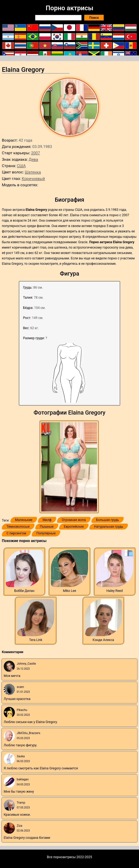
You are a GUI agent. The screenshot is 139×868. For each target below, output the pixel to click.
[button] (70, 467)
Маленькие (24, 520)
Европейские (74, 527)
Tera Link (36, 640)
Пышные (47, 527)
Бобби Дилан (24, 591)
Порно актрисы (69, 8)
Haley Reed (115, 591)
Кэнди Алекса (103, 640)
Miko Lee (69, 591)
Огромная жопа (74, 520)
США (21, 166)
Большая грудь (108, 520)
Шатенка (33, 172)
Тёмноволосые (18, 527)
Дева (33, 159)
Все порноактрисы (61, 857)
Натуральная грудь (109, 527)
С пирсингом (16, 533)
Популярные (46, 533)
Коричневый (33, 179)
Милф (47, 520)
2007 (35, 153)
